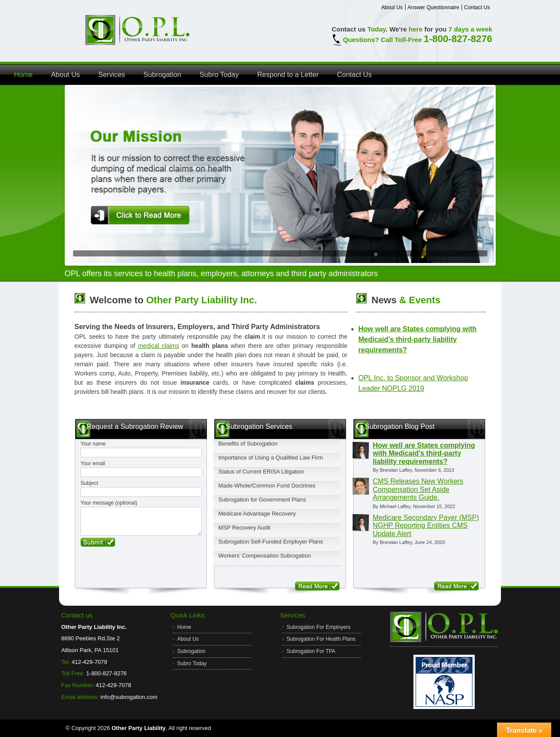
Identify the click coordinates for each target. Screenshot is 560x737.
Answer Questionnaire (434, 7)
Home (23, 75)
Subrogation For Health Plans (321, 639)
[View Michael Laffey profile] (360, 486)
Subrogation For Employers (318, 627)
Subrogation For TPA (311, 651)
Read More (317, 586)
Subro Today (219, 75)
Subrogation (162, 75)
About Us (392, 7)
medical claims (158, 346)
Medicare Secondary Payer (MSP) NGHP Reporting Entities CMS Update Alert (426, 526)
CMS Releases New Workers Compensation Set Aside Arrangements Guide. (418, 489)
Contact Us (477, 7)
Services (112, 75)
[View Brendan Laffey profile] (360, 450)
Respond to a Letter (288, 75)
